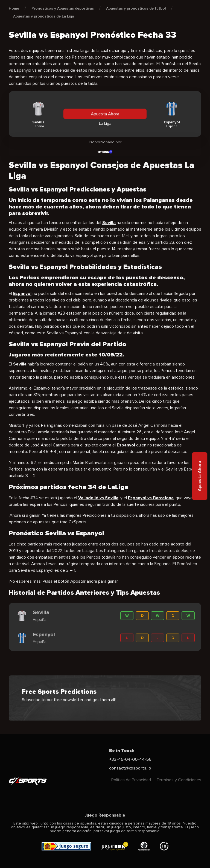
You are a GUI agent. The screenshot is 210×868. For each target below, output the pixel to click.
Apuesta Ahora (105, 114)
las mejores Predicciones (83, 515)
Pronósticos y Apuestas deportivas (63, 8)
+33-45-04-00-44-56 (130, 759)
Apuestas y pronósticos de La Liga (44, 16)
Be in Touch (122, 751)
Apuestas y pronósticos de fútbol (136, 8)
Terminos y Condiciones (179, 780)
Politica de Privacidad (131, 780)
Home (14, 8)
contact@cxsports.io (130, 768)
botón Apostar (72, 581)
